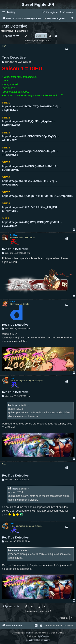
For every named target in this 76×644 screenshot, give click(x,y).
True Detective (14, 26)
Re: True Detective (15, 249)
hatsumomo (21, 31)
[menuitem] (11, 12)
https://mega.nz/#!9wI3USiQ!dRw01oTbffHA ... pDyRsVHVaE (31, 168)
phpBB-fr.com (43, 636)
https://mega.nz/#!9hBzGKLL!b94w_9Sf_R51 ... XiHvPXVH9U (31, 209)
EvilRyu (14, 235)
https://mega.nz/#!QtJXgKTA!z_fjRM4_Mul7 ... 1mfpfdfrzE (38, 196)
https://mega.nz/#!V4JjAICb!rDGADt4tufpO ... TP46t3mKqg (30, 153)
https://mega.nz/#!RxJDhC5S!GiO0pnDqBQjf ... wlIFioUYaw (31, 138)
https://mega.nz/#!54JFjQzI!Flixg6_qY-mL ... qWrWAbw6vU (29, 123)
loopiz (13, 302)
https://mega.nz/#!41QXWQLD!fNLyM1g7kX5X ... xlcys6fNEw (32, 224)
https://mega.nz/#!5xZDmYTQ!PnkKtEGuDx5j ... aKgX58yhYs (32, 108)
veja (12, 378)
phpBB (29, 633)
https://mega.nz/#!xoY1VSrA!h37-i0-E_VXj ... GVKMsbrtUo (29, 183)
